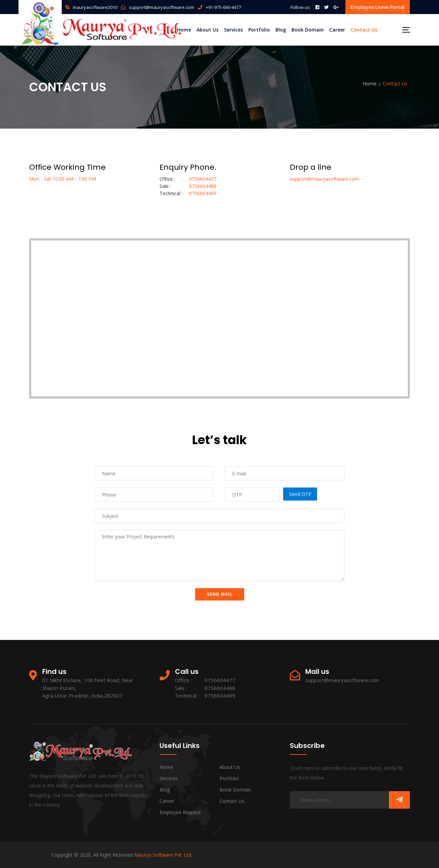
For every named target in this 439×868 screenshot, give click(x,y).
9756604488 (203, 186)
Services (233, 30)
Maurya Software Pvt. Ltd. (163, 855)
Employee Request (180, 812)
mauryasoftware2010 (95, 7)
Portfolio (259, 30)
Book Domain (308, 30)
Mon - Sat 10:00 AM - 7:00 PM (63, 179)
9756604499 (203, 193)
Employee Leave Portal (378, 7)
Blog (281, 30)
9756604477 (203, 179)
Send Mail (220, 594)
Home (184, 30)
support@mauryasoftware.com (162, 7)
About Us (207, 30)
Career (337, 30)
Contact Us (364, 30)
